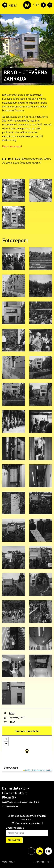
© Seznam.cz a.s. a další (41, 770)
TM (46, 862)
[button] (27, 751)
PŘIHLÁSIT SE (14, 840)
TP (51, 862)
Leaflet (27, 770)
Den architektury (16, 788)
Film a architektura (15, 793)
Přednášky (9, 797)
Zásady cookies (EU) (11, 806)
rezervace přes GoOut (27, 731)
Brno (12, 713)
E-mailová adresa (15, 828)
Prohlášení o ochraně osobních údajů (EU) (21, 802)
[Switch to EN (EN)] (38, 4)
